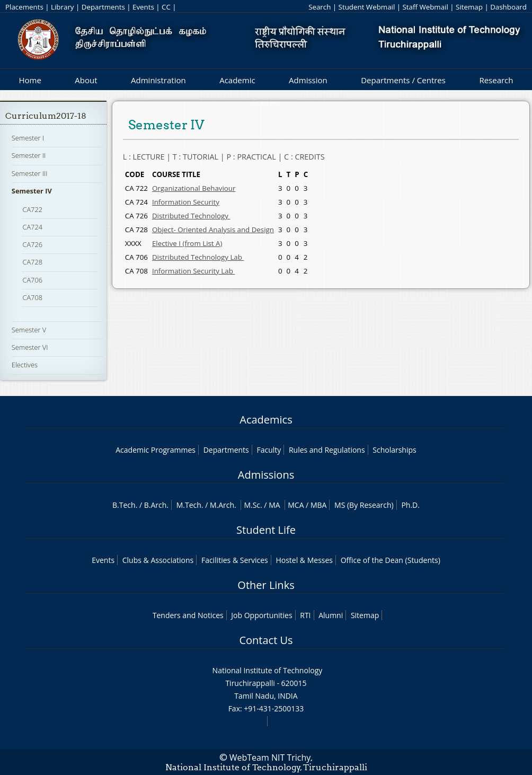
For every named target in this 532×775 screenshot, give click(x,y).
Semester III (30, 173)
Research (496, 80)
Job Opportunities (261, 615)
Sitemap (469, 7)
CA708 (32, 297)
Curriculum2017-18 (46, 116)
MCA (296, 505)
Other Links (266, 585)
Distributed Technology (191, 216)
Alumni (331, 615)
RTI (305, 615)
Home (30, 80)
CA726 (32, 244)
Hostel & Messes (304, 560)
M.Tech (189, 505)
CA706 (32, 280)
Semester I (28, 138)
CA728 (32, 262)
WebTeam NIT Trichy (270, 758)
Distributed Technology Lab (198, 257)
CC (166, 7)
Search (320, 7)
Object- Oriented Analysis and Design (213, 230)
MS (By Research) (364, 505)
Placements (24, 7)
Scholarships (394, 450)
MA (274, 505)
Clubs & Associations (158, 560)
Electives (25, 365)
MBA (319, 505)
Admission (308, 80)
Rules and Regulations (327, 450)
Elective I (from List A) (187, 243)
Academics (266, 420)
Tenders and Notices (188, 615)
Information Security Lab (193, 271)
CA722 (32, 209)
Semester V (29, 330)
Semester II (29, 155)
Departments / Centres (403, 80)
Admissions (266, 475)
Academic (237, 80)
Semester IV (32, 191)
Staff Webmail (425, 7)
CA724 (32, 227)
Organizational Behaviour (194, 188)
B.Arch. (156, 505)
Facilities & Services (235, 560)
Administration (158, 80)
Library (62, 7)
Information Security (186, 202)
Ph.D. (410, 505)
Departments (103, 7)
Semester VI (30, 347)
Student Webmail (367, 7)
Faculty (269, 450)
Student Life (266, 530)
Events (143, 7)
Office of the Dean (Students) (391, 560)
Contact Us (266, 640)
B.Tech (124, 505)
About (86, 80)
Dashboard (508, 7)
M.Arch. (223, 505)
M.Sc (252, 505)
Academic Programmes (156, 450)
